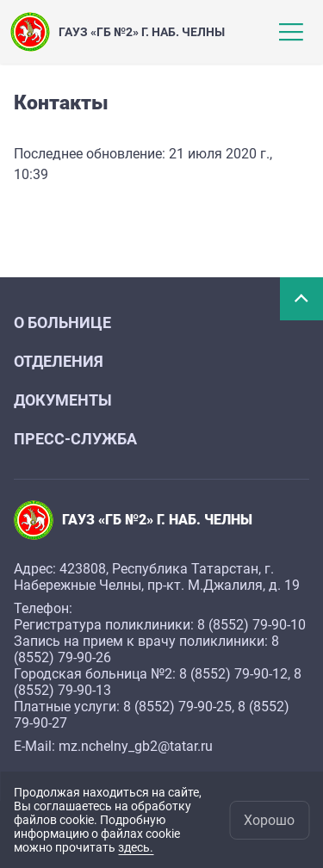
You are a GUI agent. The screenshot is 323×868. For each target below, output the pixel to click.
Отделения (59, 361)
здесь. (136, 847)
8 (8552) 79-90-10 (252, 625)
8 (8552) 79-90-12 (233, 674)
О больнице (62, 322)
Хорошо (269, 820)
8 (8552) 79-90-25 (177, 707)
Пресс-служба (75, 439)
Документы (63, 400)
